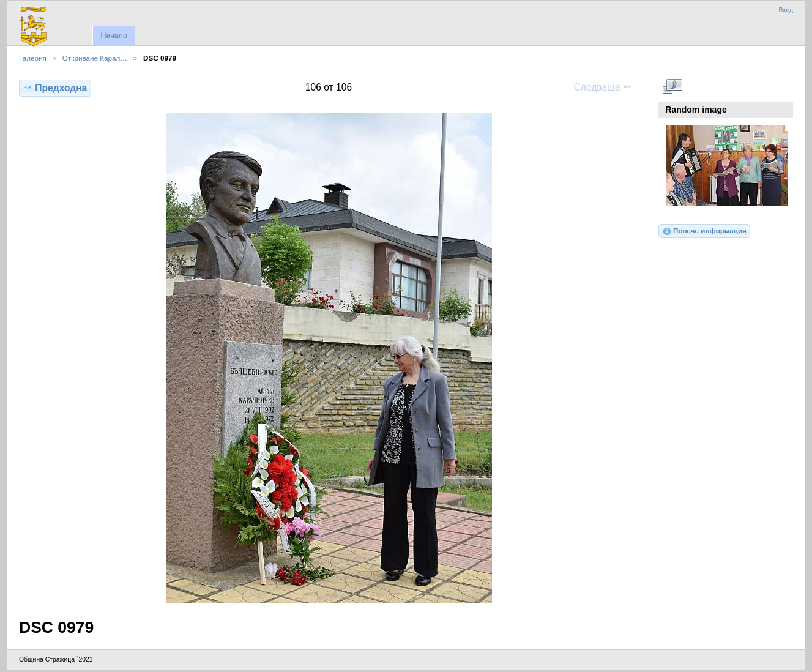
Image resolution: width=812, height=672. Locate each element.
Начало (114, 35)
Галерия (33, 58)
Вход (786, 10)
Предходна (55, 88)
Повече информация (704, 231)
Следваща (603, 87)
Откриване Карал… (95, 58)
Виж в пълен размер (672, 86)
